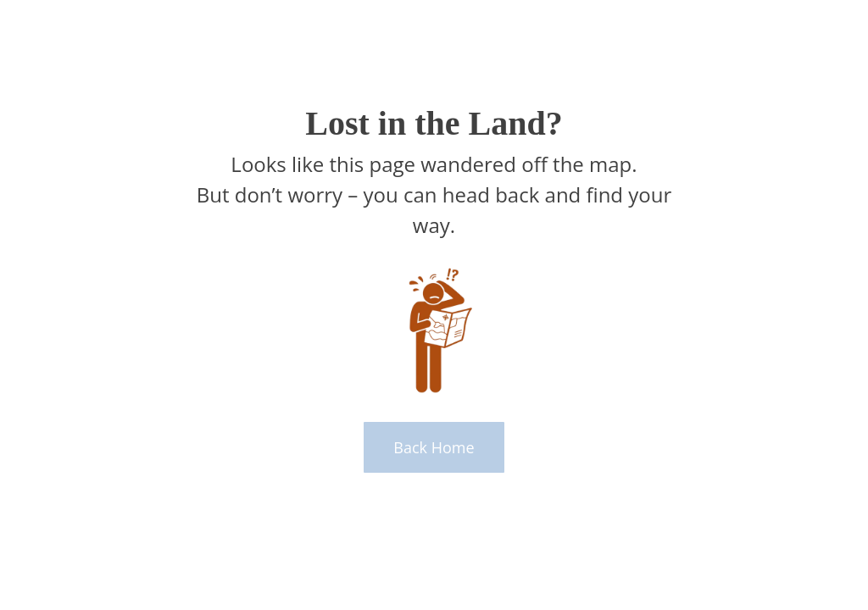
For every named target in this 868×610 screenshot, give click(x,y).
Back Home (434, 447)
